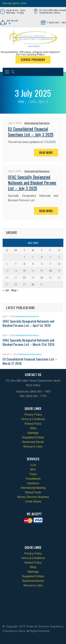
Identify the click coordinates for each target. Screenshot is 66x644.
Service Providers (33, 60)
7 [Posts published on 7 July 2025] (16, 264)
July (41, 102)
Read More (46, 153)
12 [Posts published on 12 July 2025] (59, 264)
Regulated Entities (33, 437)
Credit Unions (33, 502)
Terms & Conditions (33, 419)
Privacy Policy (33, 415)
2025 (33, 102)
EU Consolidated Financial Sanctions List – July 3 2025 (31, 132)
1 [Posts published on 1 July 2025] (24, 257)
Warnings (33, 433)
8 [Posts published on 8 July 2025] (24, 264)
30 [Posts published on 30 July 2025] (33, 285)
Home (21, 102)
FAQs (33, 428)
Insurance (33, 483)
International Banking (33, 488)
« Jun (6, 290)
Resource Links (33, 447)
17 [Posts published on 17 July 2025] (42, 271)
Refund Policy (33, 424)
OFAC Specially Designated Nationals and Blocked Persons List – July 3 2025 (32, 182)
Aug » (15, 290)
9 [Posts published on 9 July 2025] (33, 264)
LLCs (33, 465)
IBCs (33, 470)
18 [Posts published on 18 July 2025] (50, 271)
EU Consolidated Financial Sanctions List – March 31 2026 (30, 361)
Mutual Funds (33, 492)
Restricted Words (33, 442)
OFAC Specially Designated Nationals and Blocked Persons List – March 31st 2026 (29, 342)
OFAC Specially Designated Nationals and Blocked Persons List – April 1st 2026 (29, 323)
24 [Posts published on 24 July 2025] (42, 278)
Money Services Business (33, 497)
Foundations (33, 479)
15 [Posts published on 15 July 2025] (24, 271)
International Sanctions (37, 123)
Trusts (33, 474)
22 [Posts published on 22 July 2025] (24, 278)
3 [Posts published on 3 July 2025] (42, 257)
